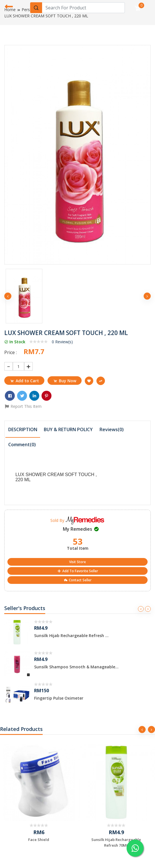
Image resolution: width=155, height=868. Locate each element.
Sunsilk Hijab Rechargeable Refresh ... (71, 635)
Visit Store (77, 562)
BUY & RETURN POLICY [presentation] (68, 429)
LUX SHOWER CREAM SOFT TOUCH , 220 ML (46, 16)
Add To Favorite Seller (77, 571)
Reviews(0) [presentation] (112, 429)
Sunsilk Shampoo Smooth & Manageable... (76, 667)
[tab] (23, 430)
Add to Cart (24, 381)
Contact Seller (77, 580)
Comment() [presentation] (22, 445)
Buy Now (65, 381)
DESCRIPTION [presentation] (23, 429)
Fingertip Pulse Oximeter (59, 698)
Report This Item (23, 406)
